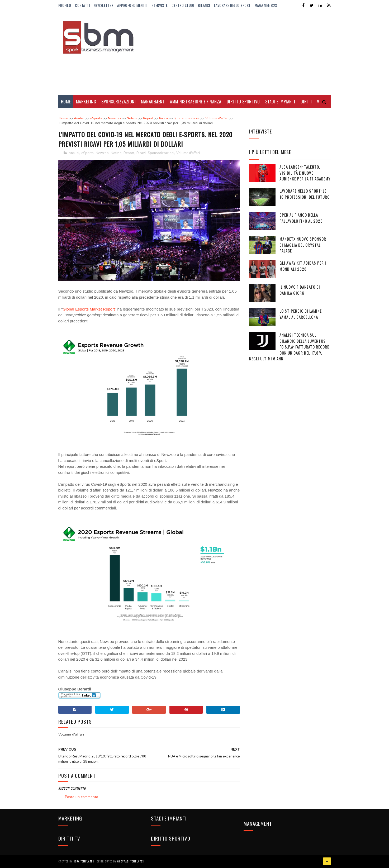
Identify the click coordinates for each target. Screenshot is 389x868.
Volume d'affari (188, 153)
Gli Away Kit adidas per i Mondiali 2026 (303, 266)
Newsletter (103, 5)
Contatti (82, 5)
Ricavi (141, 153)
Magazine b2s (266, 5)
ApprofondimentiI (132, 5)
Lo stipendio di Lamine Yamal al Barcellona (301, 314)
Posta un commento (82, 797)
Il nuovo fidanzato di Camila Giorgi (300, 290)
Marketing (86, 102)
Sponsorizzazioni (118, 102)
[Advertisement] (235, 53)
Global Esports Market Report (89, 309)
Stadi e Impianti (280, 102)
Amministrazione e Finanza (196, 102)
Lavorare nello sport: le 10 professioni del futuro (305, 194)
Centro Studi (183, 5)
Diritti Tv (310, 102)
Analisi (74, 153)
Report (129, 153)
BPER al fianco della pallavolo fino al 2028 (301, 218)
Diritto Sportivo (243, 102)
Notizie (116, 153)
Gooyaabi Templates (131, 861)
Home (66, 102)
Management (153, 102)
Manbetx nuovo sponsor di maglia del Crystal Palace (303, 245)
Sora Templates (84, 861)
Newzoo (102, 153)
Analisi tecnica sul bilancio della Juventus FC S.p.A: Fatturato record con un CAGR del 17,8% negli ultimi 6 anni (289, 347)
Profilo (65, 5)
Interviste (159, 5)
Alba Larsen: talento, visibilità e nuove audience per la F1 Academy (305, 173)
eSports (87, 153)
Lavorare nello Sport (232, 5)
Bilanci (204, 5)
